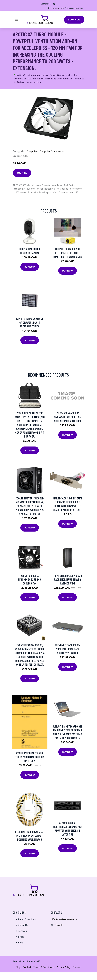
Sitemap (77, 967)
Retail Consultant (27, 919)
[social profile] (54, 4)
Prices (21, 937)
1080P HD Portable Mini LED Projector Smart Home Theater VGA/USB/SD (67, 253)
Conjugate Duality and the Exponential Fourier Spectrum (30, 757)
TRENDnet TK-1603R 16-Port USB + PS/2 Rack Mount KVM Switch (67, 649)
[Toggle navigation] (17, 19)
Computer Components (52, 151)
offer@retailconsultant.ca (72, 8)
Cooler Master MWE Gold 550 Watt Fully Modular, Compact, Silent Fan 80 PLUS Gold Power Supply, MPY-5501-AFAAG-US (30, 506)
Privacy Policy (63, 967)
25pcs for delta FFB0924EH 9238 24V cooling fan (30, 579)
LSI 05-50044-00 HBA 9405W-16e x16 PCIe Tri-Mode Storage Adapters (67, 417)
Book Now (74, 20)
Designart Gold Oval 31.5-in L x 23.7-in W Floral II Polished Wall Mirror (30, 836)
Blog (21, 943)
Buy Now (22, 173)
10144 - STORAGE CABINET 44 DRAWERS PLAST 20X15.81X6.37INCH (30, 322)
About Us (23, 925)
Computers (32, 151)
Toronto (55, 8)
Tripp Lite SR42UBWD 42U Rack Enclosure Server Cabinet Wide (67, 579)
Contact (27, 967)
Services (22, 931)
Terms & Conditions (44, 967)
